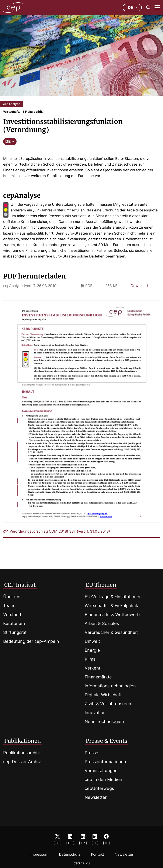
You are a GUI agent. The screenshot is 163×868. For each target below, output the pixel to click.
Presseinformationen (105, 762)
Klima (90, 659)
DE (10, 141)
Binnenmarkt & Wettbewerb (112, 615)
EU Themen (101, 585)
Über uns (12, 597)
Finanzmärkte (98, 677)
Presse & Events (107, 741)
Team (9, 606)
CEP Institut (20, 585)
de (132, 8)
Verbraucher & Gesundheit (111, 632)
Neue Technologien (104, 722)
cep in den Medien (103, 779)
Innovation (95, 713)
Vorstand (12, 615)
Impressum (39, 854)
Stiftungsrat (15, 632)
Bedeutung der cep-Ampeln (31, 641)
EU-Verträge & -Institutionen (113, 597)
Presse (91, 753)
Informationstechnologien (110, 686)
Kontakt (98, 854)
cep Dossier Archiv (22, 762)
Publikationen (23, 741)
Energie (92, 650)
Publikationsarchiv (21, 753)
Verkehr (93, 668)
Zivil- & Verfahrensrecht (109, 704)
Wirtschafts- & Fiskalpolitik (111, 606)
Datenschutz (70, 854)
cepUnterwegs (99, 788)
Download (139, 286)
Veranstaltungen (101, 771)
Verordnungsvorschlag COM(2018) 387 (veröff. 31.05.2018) (57, 531)
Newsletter (96, 797)
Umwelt (92, 641)
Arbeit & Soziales (102, 623)
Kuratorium (14, 623)
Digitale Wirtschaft (103, 695)
